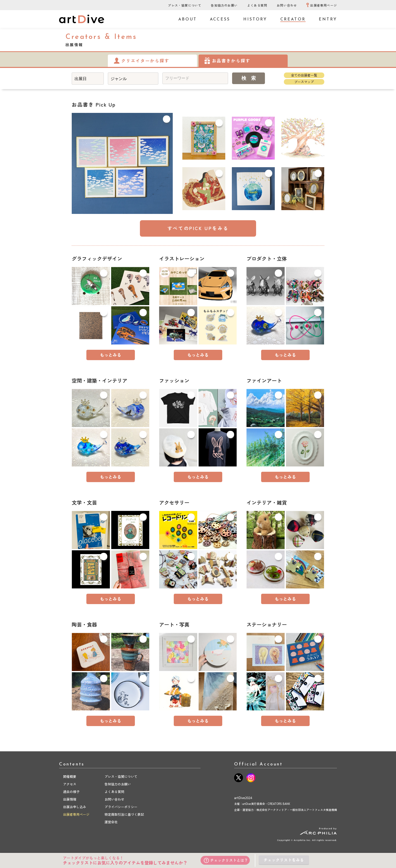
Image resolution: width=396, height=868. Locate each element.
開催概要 (70, 777)
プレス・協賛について (185, 5)
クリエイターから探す (145, 61)
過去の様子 (71, 792)
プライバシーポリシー (121, 807)
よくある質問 (257, 5)
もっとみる (110, 355)
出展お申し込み (75, 807)
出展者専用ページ (324, 5)
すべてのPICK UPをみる (198, 228)
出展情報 (70, 799)
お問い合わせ (287, 5)
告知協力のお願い (224, 5)
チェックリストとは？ (226, 860)
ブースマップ (304, 82)
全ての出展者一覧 (304, 75)
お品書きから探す (231, 61)
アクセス (70, 784)
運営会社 (111, 822)
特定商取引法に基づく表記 (124, 814)
